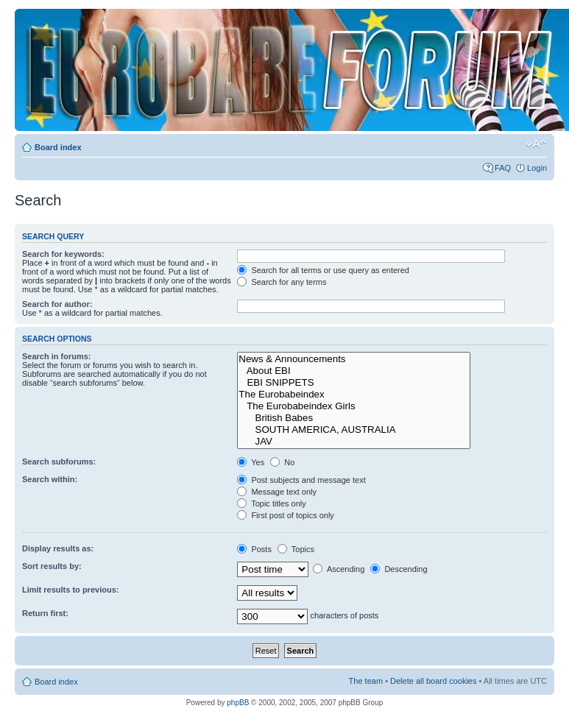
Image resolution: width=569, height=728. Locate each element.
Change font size (536, 144)
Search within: (50, 479)
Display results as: (58, 548)
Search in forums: (57, 356)
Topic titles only (271, 503)
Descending (399, 569)
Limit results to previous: (70, 590)
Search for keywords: (63, 254)
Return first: (45, 613)
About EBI (354, 371)
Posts (254, 549)
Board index (58, 147)
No (282, 462)
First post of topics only (286, 515)
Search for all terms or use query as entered (323, 270)
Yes (251, 462)
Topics (296, 549)
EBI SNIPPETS (354, 383)
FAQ (503, 168)
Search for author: (57, 304)
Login (537, 168)
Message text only (277, 492)
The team (366, 681)
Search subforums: (59, 462)
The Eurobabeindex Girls (354, 406)
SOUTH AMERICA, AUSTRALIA (354, 430)
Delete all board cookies (433, 681)
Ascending (339, 569)
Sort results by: (52, 566)
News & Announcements (354, 359)
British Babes (354, 418)
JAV (354, 442)
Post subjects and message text (301, 480)
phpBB (238, 703)
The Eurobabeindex (354, 395)
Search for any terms (282, 282)
